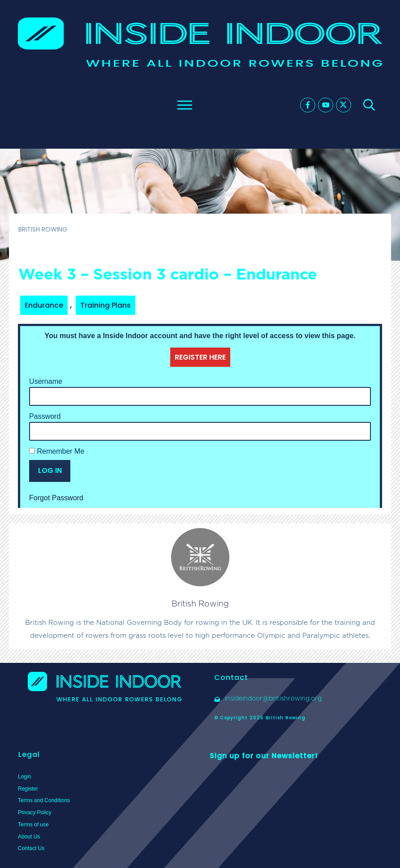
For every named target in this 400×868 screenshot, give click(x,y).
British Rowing (200, 604)
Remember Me (57, 451)
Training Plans (105, 305)
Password (45, 416)
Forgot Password (56, 498)
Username (46, 381)
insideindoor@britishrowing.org (273, 698)
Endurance (44, 305)
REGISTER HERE (200, 357)
